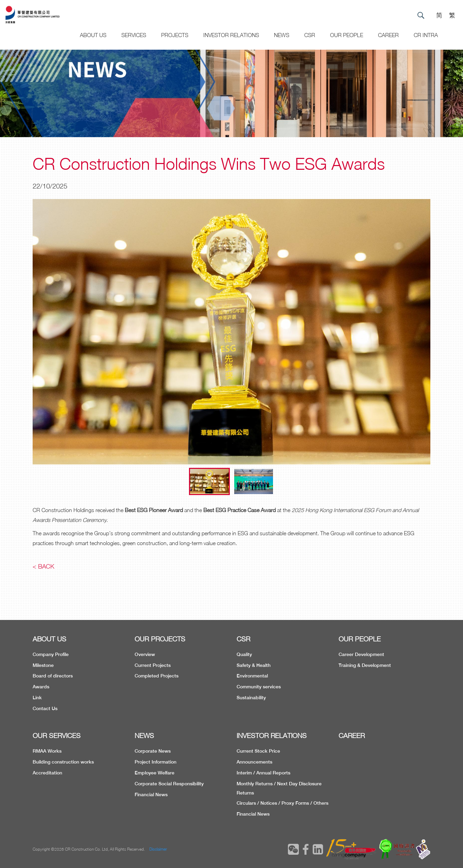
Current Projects (153, 665)
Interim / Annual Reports (263, 773)
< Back (44, 566)
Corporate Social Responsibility (169, 784)
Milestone (43, 665)
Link (37, 698)
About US (93, 35)
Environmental (252, 676)
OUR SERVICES (57, 735)
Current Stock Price (258, 751)
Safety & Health (254, 665)
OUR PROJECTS (160, 639)
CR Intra (426, 35)
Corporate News (153, 751)
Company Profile (51, 654)
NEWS (144, 735)
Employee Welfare (155, 773)
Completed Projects (157, 676)
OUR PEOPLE (360, 639)
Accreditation (47, 773)
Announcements (254, 762)
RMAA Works (47, 751)
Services (134, 35)
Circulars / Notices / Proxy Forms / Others (282, 803)
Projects (175, 35)
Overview (145, 654)
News (282, 35)
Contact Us (45, 708)
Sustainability (251, 698)
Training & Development (365, 665)
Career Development (361, 654)
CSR (310, 35)
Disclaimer (158, 849)
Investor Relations (231, 35)
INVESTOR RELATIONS (272, 735)
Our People (347, 35)
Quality (244, 654)
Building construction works (63, 762)
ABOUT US (49, 639)
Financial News (151, 795)
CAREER (388, 35)
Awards (41, 687)
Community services (259, 687)
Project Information (156, 762)
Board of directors (53, 676)
